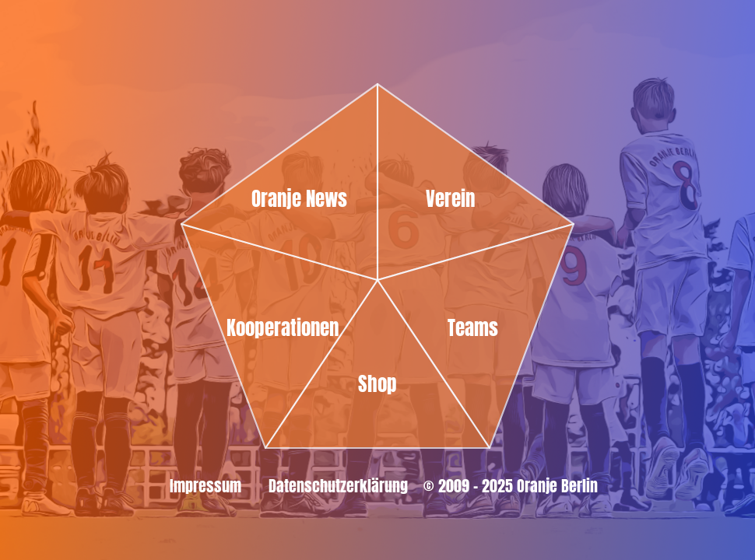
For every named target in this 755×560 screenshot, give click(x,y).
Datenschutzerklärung (338, 486)
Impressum (205, 486)
